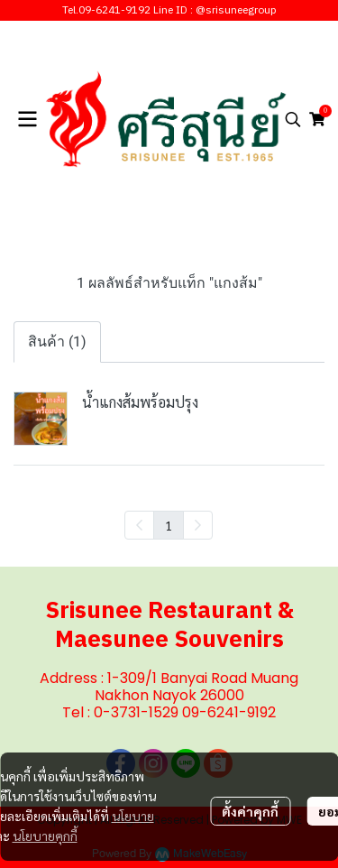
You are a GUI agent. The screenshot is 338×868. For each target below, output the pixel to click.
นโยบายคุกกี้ (45, 836)
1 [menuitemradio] (169, 525)
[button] (293, 119)
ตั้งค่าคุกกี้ (250, 811)
